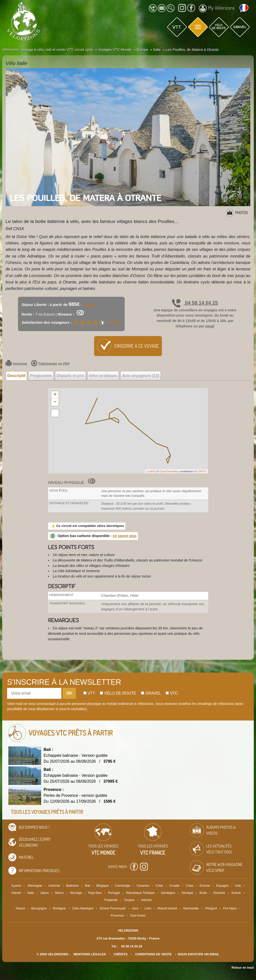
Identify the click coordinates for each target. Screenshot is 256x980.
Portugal (114, 893)
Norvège (76, 893)
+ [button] (55, 395)
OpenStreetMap (169, 471)
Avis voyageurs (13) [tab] (141, 376)
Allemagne (35, 886)
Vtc (172, 693)
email (210, 326)
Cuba (190, 886)
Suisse (236, 893)
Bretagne (59, 908)
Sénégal (187, 893)
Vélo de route (118, 693)
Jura (135, 908)
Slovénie (219, 893)
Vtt (89, 693)
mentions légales (90, 954)
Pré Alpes (230, 908)
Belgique (102, 886)
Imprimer (17, 364)
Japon (44, 893)
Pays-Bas (95, 893)
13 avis (115, 322)
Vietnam (146, 900)
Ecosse (205, 886)
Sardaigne (168, 893)
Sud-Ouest (138, 915)
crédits (120, 954)
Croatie (175, 886)
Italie (31, 893)
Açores (16, 886)
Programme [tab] (41, 376)
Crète (159, 886)
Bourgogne (39, 908)
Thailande (111, 900)
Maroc (59, 893)
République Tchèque (140, 893)
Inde (238, 886)
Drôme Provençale (113, 908)
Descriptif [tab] (17, 376)
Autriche (54, 886)
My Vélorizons (217, 8)
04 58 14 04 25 (195, 303)
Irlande (16, 893)
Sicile (203, 893)
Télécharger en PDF (51, 364)
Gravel (151, 693)
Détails (89, 305)
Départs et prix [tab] (70, 376)
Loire (148, 908)
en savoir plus (125, 536)
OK (69, 693)
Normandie (191, 908)
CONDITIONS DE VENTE (154, 954)
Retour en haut (243, 968)
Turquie (129, 900)
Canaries (143, 886)
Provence (117, 915)
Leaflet (151, 471)
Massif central (167, 908)
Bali (88, 886)
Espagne (222, 886)
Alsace (20, 908)
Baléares (73, 886)
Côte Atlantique (83, 908)
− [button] (55, 402)
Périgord (211, 908)
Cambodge (123, 886)
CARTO (202, 471)
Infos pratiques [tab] (103, 376)
